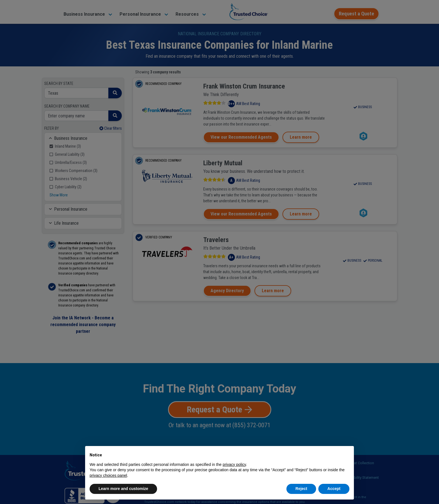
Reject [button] (301, 489)
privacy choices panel (108, 475)
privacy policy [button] (234, 464)
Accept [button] (334, 489)
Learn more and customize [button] (123, 489)
